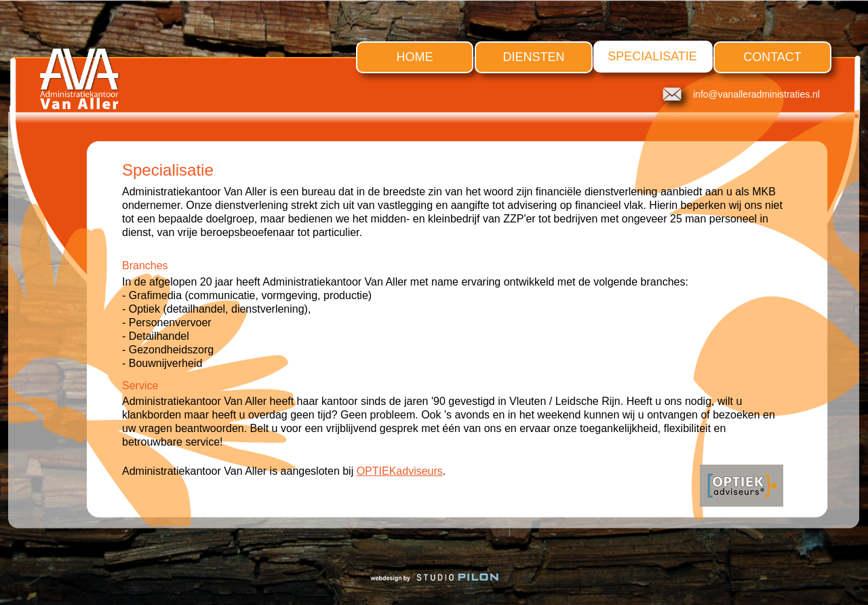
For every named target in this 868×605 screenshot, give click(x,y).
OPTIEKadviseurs (400, 471)
